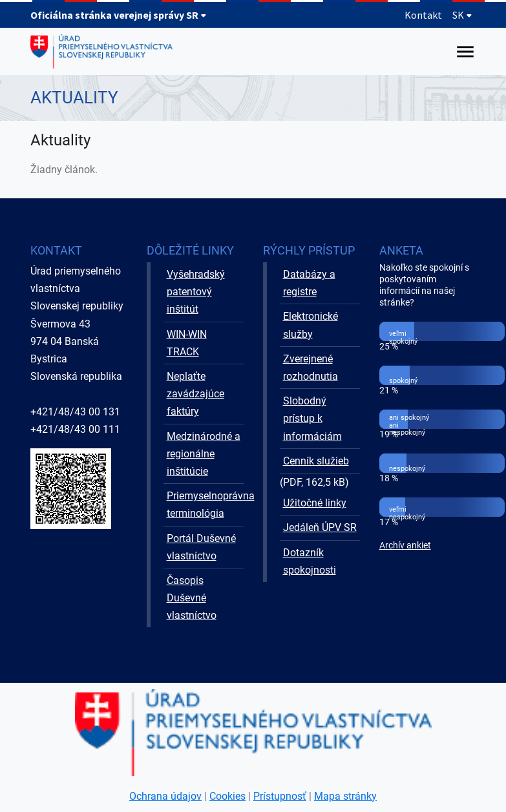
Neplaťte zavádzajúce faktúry (195, 394)
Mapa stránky (345, 796)
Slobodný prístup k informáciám (312, 418)
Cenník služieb (316, 461)
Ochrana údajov (165, 796)
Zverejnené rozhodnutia (311, 368)
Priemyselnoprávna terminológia (205, 505)
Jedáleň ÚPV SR (320, 527)
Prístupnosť (280, 796)
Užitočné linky (315, 503)
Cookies (227, 796)
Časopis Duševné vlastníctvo (192, 598)
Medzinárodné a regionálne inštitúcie (204, 454)
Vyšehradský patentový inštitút (196, 292)
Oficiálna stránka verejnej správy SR (119, 15)
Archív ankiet (405, 546)
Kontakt (423, 15)
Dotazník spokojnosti (310, 561)
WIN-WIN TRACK (187, 343)
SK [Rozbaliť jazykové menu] (462, 15)
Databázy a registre (309, 283)
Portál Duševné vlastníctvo (201, 547)
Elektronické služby (311, 325)
